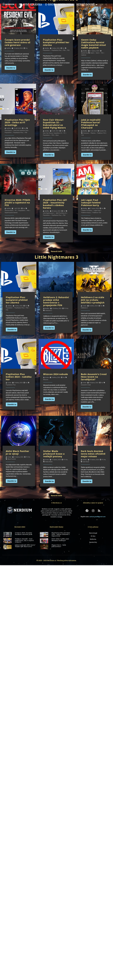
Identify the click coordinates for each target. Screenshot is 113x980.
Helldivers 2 (49, 311)
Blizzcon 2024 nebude (56, 374)
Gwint (97, 53)
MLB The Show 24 (61, 213)
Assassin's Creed (86, 385)
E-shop (50, 5)
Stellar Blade (49, 462)
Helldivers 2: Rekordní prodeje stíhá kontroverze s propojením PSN (56, 301)
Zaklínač (84, 55)
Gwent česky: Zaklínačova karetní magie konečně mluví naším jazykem (94, 44)
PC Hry (66, 308)
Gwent (92, 53)
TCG (102, 53)
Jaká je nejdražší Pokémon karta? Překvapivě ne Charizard (91, 124)
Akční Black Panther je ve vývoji (17, 452)
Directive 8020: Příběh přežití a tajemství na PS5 (17, 203)
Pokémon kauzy (86, 213)
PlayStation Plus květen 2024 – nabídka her (19, 377)
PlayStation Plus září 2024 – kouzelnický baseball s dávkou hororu (55, 204)
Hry (27, 48)
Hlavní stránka (30, 5)
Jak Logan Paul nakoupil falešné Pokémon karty (91, 203)
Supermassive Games (11, 213)
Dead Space (8, 130)
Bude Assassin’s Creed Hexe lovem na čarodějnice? (94, 377)
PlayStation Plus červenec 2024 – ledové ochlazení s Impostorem (61, 534)
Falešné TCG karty (87, 211)
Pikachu (93, 133)
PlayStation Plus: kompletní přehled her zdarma (56, 42)
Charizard (86, 133)
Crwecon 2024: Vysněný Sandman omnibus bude (24, 534)
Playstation (46, 50)
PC (64, 133)
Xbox (57, 135)
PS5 (68, 50)
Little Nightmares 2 (49, 213)
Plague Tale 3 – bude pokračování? (59, 546)
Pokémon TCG (101, 133)
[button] (106, 5)
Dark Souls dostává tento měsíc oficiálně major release (93, 454)
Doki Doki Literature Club (21, 130)
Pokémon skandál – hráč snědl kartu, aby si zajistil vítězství (24, 540)
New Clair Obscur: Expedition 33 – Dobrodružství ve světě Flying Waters (54, 124)
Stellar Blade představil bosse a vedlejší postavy (54, 454)
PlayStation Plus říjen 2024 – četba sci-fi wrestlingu (17, 122)
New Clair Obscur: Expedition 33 (52, 133)
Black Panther (12, 459)
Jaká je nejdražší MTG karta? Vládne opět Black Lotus (25, 546)
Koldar (85, 306)
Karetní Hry (85, 53)
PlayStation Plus (56, 50)
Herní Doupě (87, 5)
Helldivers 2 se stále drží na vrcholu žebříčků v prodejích (93, 300)
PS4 (64, 50)
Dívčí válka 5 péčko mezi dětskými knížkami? (60, 540)
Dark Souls (86, 462)
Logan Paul (97, 211)
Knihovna (66, 5)
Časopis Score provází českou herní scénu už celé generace (18, 42)
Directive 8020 (9, 211)
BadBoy (9, 48)
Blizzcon (46, 380)
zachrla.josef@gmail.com (97, 517)
